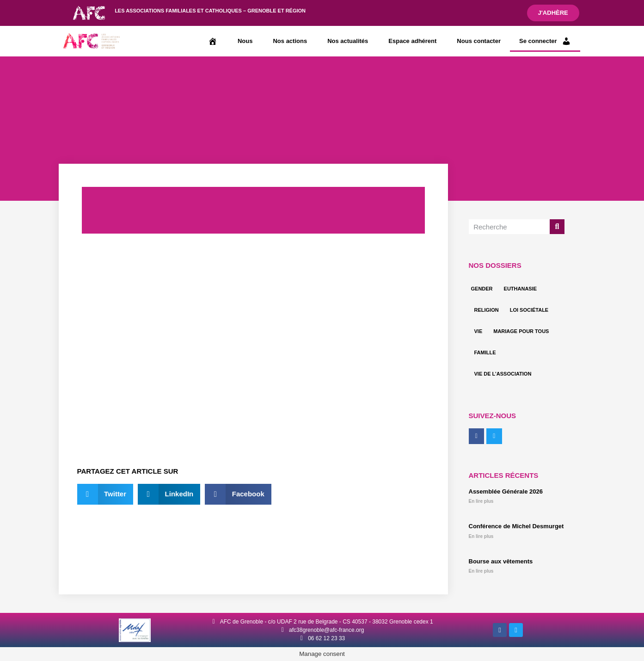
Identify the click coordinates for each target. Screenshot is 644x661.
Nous (245, 41)
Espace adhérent (412, 41)
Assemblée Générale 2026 (506, 491)
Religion (487, 310)
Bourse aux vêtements (501, 561)
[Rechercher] (557, 227)
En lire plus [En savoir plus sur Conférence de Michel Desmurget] (481, 536)
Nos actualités (348, 41)
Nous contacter (479, 41)
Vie (478, 331)
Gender (482, 289)
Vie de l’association (503, 374)
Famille (485, 352)
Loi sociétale (529, 310)
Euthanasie (521, 289)
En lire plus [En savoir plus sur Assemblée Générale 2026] (481, 501)
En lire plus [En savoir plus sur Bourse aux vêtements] (481, 571)
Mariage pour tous (521, 331)
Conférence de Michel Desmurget (516, 526)
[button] (105, 494)
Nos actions (290, 41)
